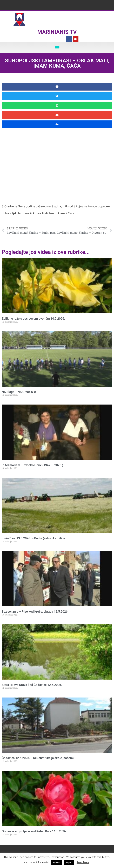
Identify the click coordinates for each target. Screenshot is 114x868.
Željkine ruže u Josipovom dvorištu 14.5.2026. (33, 319)
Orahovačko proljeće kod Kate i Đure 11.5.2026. (34, 831)
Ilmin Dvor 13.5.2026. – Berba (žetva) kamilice (33, 538)
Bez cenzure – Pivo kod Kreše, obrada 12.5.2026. (35, 611)
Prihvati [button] (57, 862)
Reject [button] (69, 862)
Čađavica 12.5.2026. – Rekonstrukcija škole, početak (38, 758)
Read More (83, 862)
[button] (57, 48)
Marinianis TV (57, 32)
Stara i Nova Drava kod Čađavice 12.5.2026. (32, 685)
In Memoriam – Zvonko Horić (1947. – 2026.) (32, 465)
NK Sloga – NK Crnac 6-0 (19, 392)
